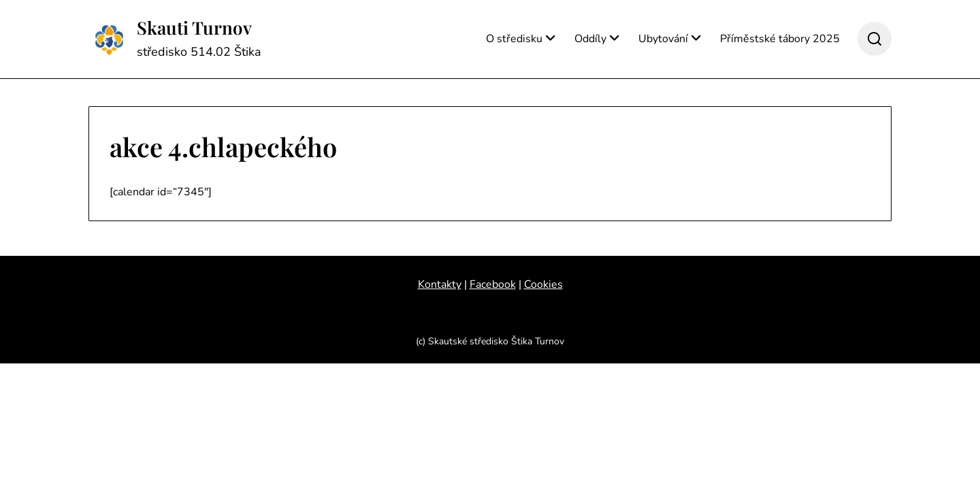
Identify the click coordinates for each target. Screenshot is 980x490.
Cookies (543, 284)
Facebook (493, 284)
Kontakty (440, 284)
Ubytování (663, 39)
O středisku (514, 39)
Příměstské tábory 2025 (780, 39)
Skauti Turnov (194, 28)
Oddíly (590, 39)
